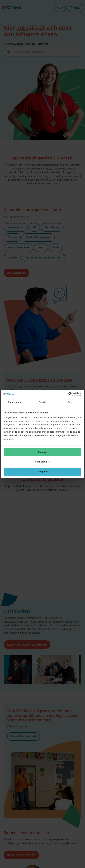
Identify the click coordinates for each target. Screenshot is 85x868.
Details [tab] (42, 402)
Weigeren (42, 472)
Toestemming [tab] (15, 402)
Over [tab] (70, 402)
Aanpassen (43, 462)
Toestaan (43, 452)
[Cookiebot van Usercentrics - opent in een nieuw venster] (68, 394)
